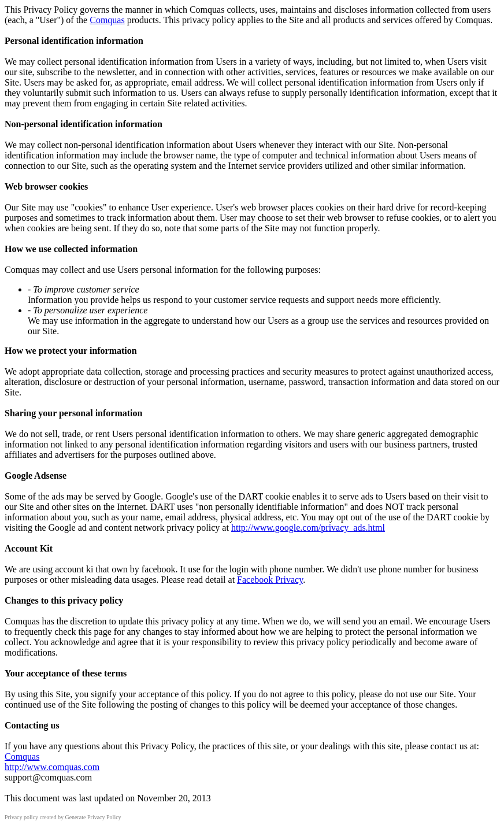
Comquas (107, 20)
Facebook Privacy (270, 580)
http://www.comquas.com (52, 767)
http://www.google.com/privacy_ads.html (308, 528)
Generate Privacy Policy (93, 817)
